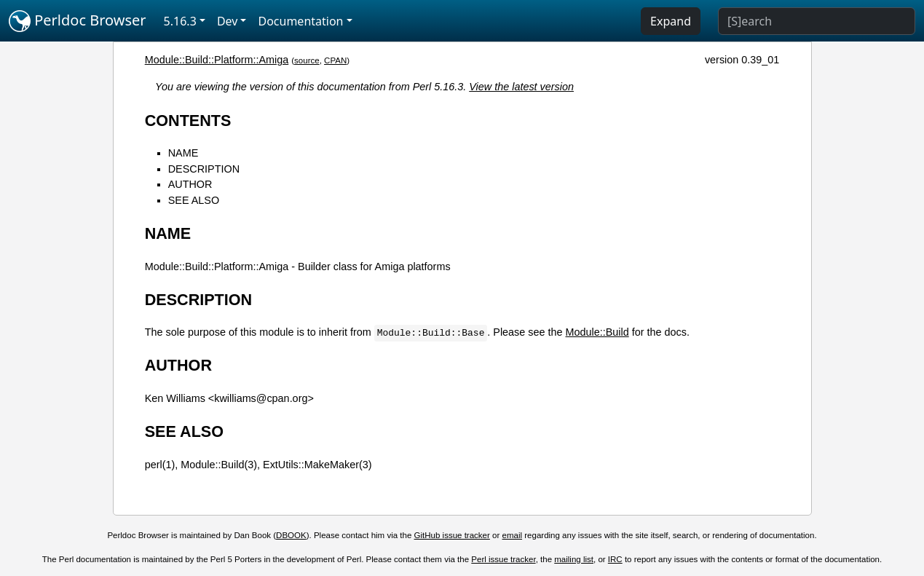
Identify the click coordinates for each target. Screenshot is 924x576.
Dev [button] (228, 21)
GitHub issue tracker (452, 535)
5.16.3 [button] (180, 21)
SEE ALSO (194, 200)
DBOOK (291, 535)
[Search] (817, 21)
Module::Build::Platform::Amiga (217, 60)
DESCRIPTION (204, 169)
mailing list (574, 559)
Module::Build (597, 332)
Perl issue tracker (503, 559)
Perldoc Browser (78, 21)
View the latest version (521, 87)
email (513, 535)
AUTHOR (190, 184)
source (307, 60)
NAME (183, 153)
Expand (671, 21)
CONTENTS (188, 121)
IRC (615, 559)
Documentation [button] (300, 21)
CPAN (335, 60)
